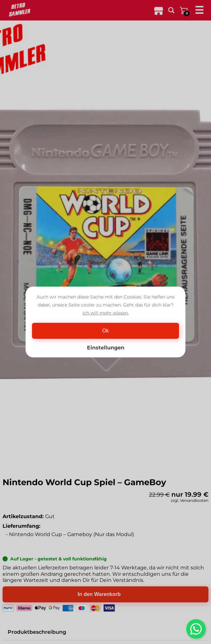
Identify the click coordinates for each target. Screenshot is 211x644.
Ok (105, 331)
